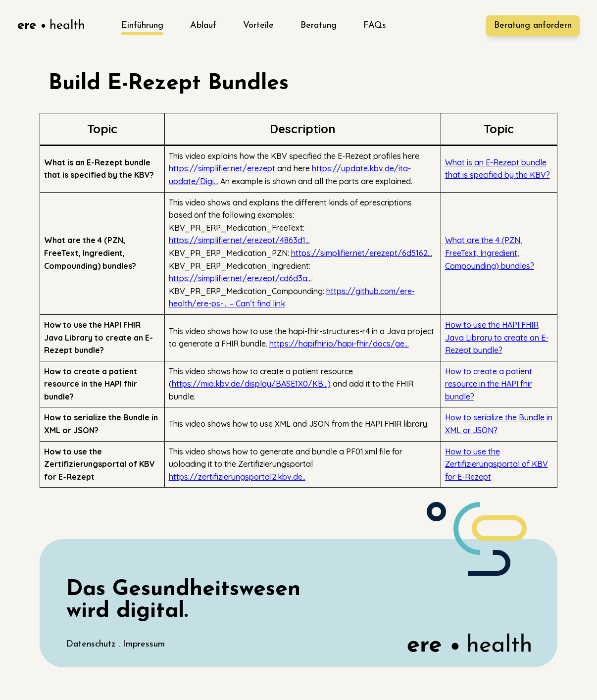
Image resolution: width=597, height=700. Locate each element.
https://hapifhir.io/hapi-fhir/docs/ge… (339, 344)
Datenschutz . (95, 644)
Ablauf (203, 25)
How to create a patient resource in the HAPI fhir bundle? (489, 384)
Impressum (144, 644)
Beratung (319, 25)
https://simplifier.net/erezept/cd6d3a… (240, 278)
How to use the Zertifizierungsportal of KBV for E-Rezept (497, 464)
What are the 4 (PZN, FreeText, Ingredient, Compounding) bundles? (490, 253)
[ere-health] (51, 26)
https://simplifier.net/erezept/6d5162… (362, 253)
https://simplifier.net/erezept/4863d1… (239, 240)
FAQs (375, 25)
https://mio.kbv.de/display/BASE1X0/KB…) (251, 384)
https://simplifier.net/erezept (222, 168)
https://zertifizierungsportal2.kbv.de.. (237, 477)
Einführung (142, 25)
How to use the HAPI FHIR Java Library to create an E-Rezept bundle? (497, 337)
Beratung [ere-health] (533, 25)
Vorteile (258, 25)
